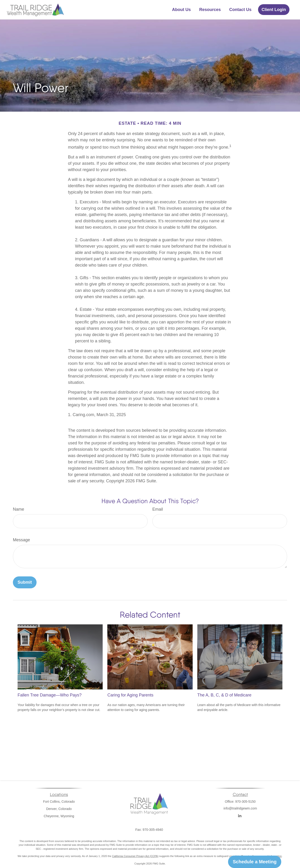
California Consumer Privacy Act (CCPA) (135, 856)
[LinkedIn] (240, 816)
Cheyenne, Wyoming (59, 816)
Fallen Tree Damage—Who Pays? (50, 695)
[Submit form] (25, 582)
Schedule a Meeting (255, 862)
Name (19, 509)
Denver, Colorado (59, 809)
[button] (181, 10)
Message (21, 540)
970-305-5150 (245, 802)
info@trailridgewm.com (240, 814)
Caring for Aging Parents (130, 695)
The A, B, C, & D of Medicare (224, 695)
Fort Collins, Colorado (59, 802)
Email (158, 509)
